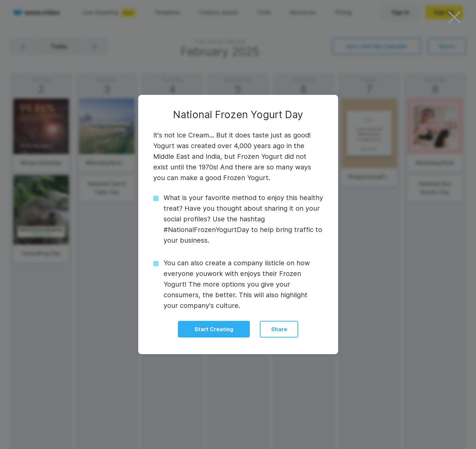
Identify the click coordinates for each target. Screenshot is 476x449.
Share (279, 329)
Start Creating (214, 329)
